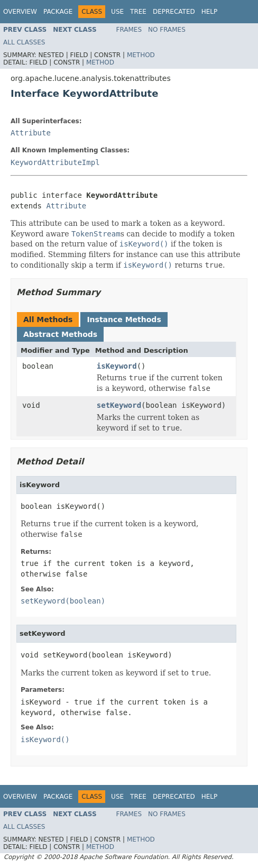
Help (210, 12)
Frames (129, 30)
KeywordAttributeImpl (55, 162)
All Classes (24, 42)
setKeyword (119, 405)
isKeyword (117, 366)
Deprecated (174, 12)
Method (141, 55)
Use (117, 12)
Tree (138, 12)
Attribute (31, 133)
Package (58, 12)
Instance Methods (124, 319)
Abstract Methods (60, 334)
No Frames (167, 30)
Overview (20, 12)
